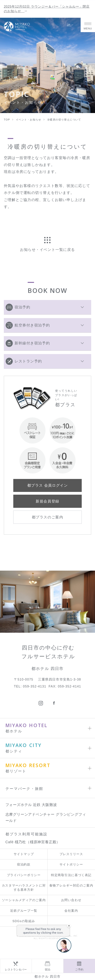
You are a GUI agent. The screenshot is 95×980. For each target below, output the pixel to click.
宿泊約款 (24, 865)
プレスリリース (71, 854)
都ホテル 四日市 (47, 977)
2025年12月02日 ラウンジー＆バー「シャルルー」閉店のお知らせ (47, 9)
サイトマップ (24, 854)
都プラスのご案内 (47, 517)
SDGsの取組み (24, 921)
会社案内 (71, 911)
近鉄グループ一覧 (24, 911)
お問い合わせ (71, 900)
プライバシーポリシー (24, 875)
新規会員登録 (47, 501)
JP (70, 25)
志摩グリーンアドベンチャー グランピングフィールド (46, 817)
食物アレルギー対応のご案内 (71, 886)
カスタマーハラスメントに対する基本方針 (24, 888)
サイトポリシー (71, 865)
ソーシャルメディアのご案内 (24, 900)
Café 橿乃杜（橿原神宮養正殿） (33, 842)
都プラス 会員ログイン (48, 485)
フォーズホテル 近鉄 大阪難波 (31, 805)
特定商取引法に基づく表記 (71, 875)
